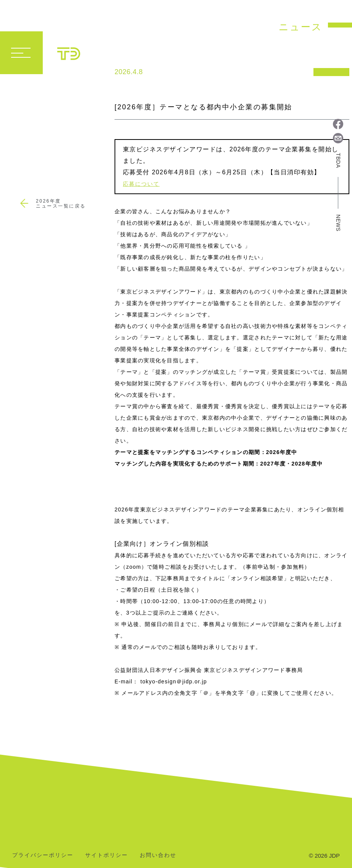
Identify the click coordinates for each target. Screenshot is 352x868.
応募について (141, 184)
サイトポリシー (107, 855)
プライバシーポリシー (43, 855)
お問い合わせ (158, 855)
